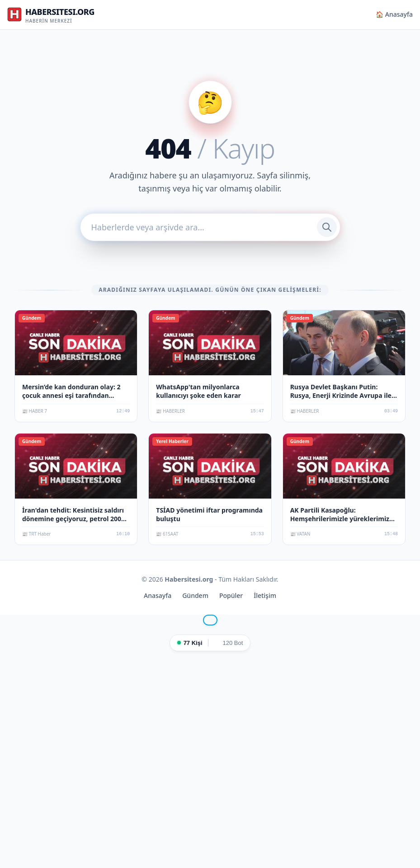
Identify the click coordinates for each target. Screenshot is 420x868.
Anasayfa (158, 595)
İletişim (265, 595)
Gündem (195, 595)
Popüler (231, 595)
